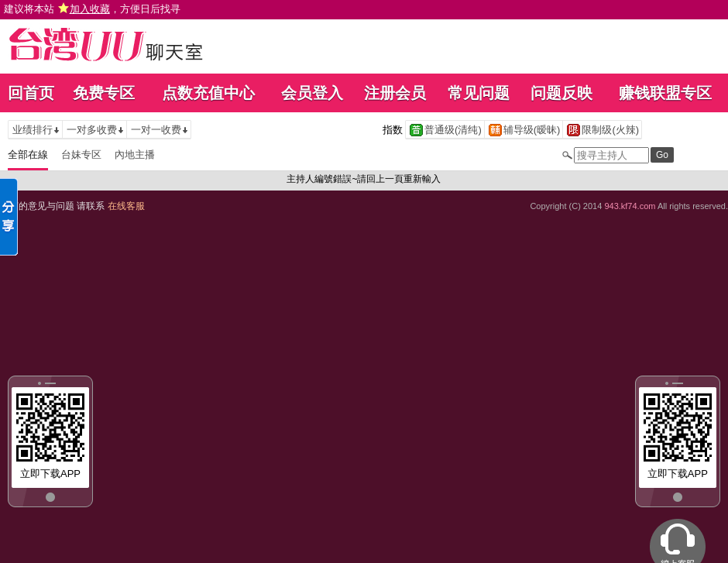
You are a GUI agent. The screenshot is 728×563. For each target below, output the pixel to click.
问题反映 (561, 93)
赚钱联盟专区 (665, 93)
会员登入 (312, 93)
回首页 (31, 93)
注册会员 (395, 93)
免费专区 (104, 93)
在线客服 (126, 206)
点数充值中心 (208, 93)
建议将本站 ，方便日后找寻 (92, 9)
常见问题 (479, 93)
